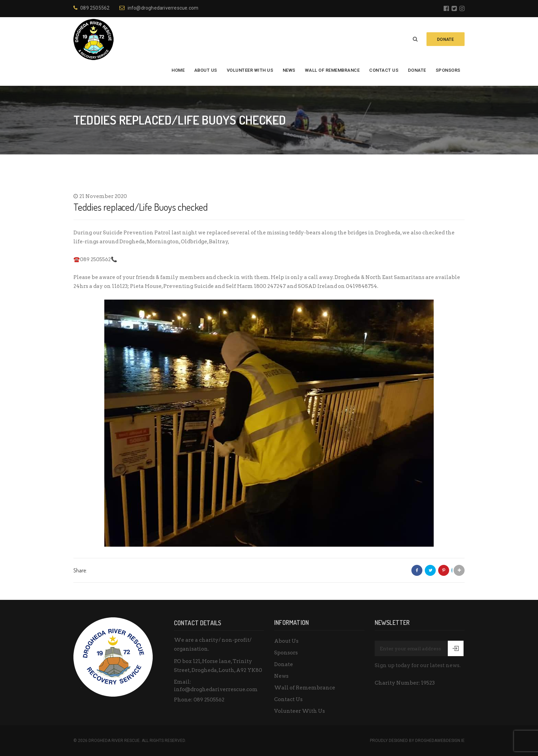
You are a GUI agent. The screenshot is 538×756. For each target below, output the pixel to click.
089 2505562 (91, 8)
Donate (417, 70)
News (289, 70)
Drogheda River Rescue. (115, 741)
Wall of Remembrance (332, 70)
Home (178, 70)
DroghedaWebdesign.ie (440, 741)
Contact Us (384, 70)
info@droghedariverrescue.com (159, 8)
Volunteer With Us (250, 70)
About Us (206, 70)
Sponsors (448, 70)
